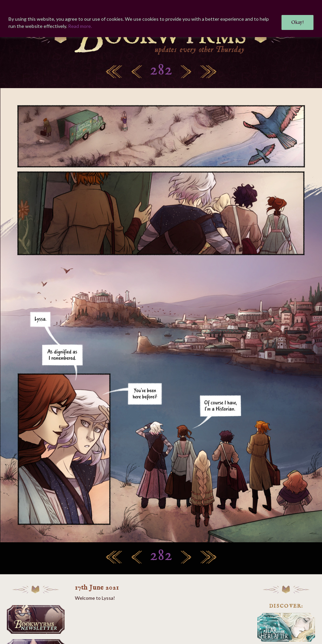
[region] (161, 19)
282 (161, 70)
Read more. (80, 26)
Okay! (297, 22)
